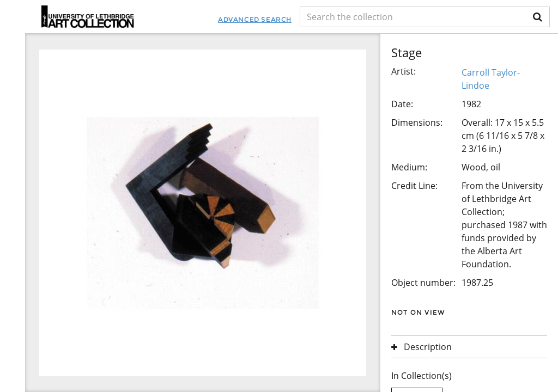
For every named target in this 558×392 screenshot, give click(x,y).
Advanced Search (255, 19)
